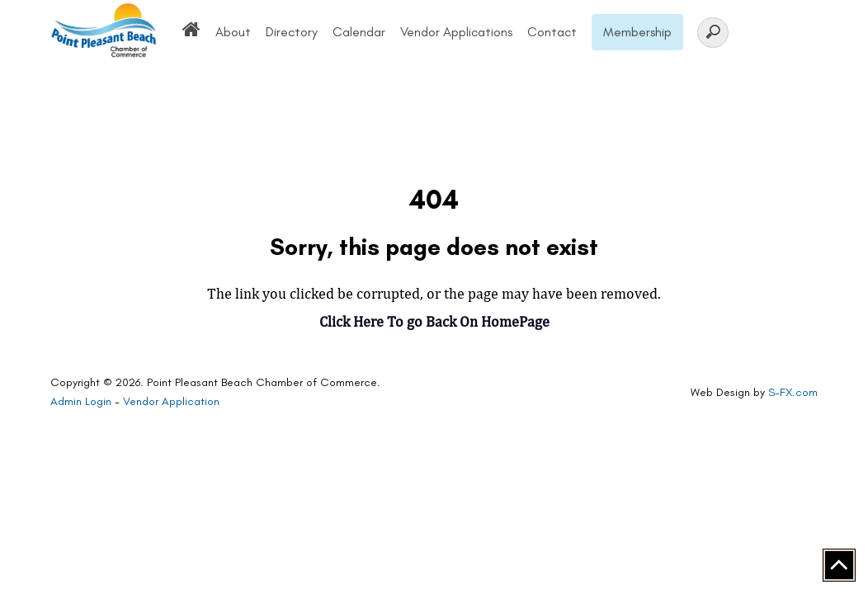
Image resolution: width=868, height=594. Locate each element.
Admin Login (81, 401)
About (233, 32)
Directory (292, 32)
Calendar (359, 32)
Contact (552, 32)
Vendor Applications (456, 32)
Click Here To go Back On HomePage (434, 321)
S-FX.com (793, 392)
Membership (637, 32)
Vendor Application (171, 401)
